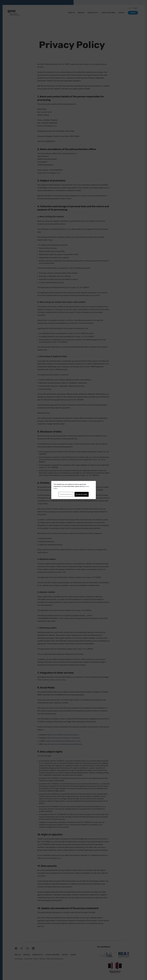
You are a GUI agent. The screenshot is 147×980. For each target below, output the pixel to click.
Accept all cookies (82, 494)
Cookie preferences (66, 494)
